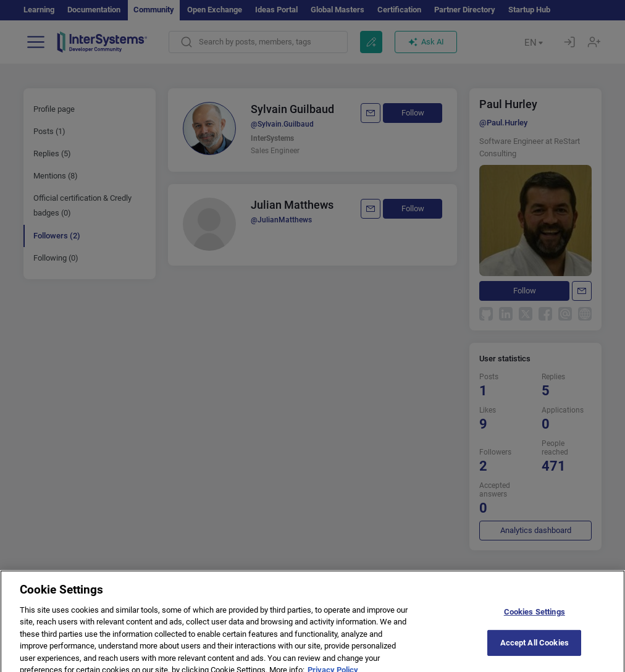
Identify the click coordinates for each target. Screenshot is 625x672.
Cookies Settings (535, 625)
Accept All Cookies (535, 656)
